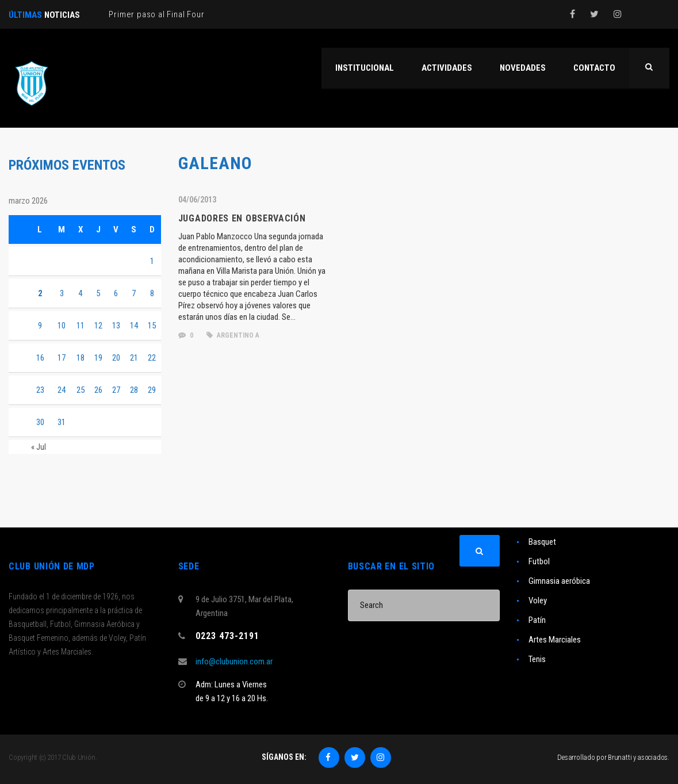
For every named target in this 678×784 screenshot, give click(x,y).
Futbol (539, 561)
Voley (538, 601)
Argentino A (233, 335)
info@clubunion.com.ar (234, 661)
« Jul (39, 447)
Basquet (542, 542)
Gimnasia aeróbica (559, 581)
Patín (537, 620)
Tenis (537, 659)
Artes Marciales (555, 640)
